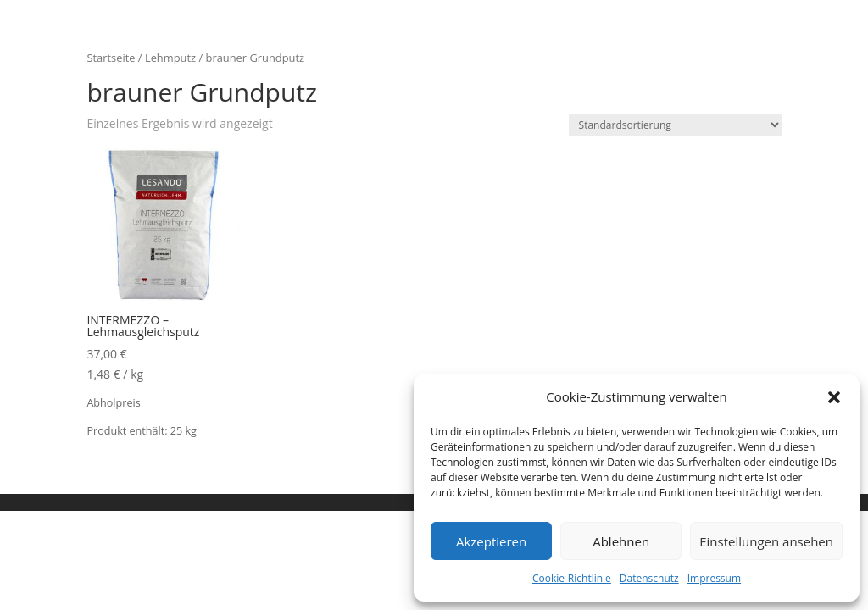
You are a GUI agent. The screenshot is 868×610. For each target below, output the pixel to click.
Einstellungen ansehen (766, 541)
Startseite (111, 58)
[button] (834, 397)
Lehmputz (170, 58)
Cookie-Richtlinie (572, 578)
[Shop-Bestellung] (675, 125)
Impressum (714, 578)
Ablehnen (621, 541)
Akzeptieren (491, 541)
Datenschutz (649, 578)
